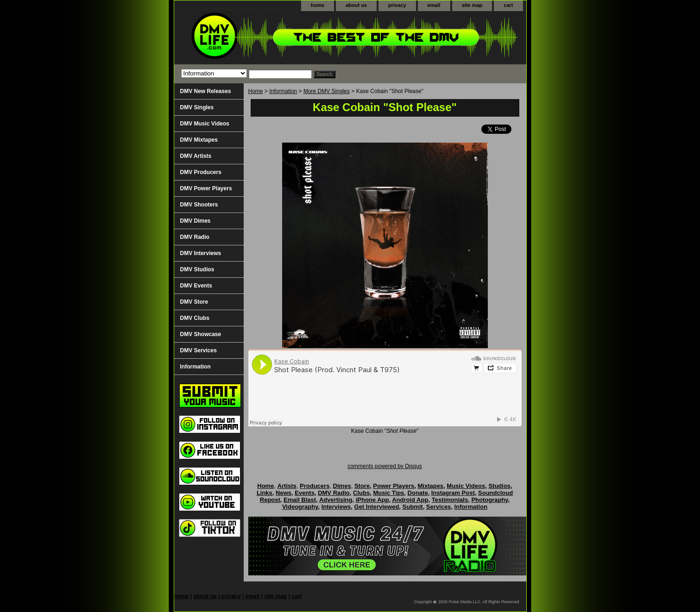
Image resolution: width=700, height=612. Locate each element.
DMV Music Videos (205, 124)
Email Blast (300, 500)
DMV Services (199, 350)
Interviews (336, 507)
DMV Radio (195, 237)
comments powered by (385, 466)
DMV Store (194, 302)
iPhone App (372, 500)
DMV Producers (201, 172)
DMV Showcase (201, 334)
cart (508, 5)
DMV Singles (197, 107)
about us (356, 5)
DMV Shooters (199, 205)
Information (283, 91)
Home (256, 91)
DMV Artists (196, 156)
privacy (397, 5)
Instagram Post (453, 493)
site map (472, 5)
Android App (410, 500)
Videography (300, 507)
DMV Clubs (195, 318)
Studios (499, 486)
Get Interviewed (377, 507)
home (318, 5)
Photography (489, 500)
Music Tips (388, 493)
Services (439, 507)
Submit (413, 507)
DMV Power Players (206, 188)
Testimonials (450, 500)
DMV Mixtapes (199, 140)
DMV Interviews (201, 253)
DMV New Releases (206, 91)
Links (265, 493)
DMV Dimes (195, 221)
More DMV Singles (327, 91)
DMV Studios (197, 269)
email (434, 5)
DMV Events (196, 286)
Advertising (336, 500)
